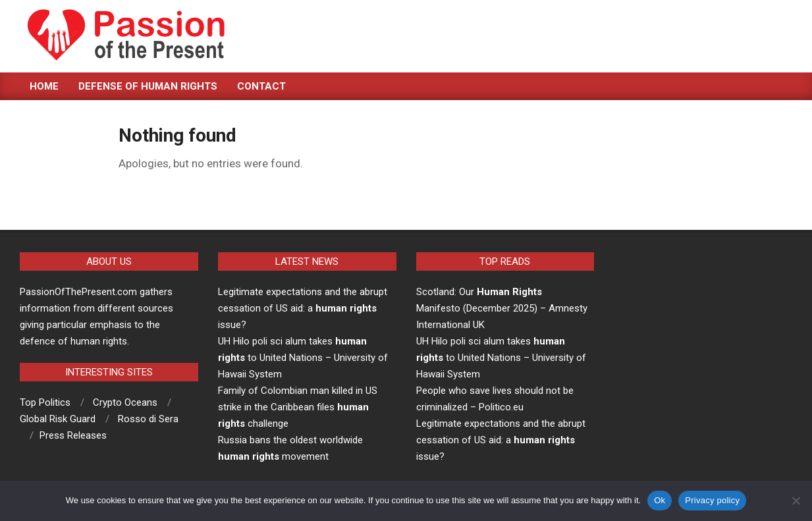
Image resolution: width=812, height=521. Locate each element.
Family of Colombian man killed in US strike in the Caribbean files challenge (298, 407)
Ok (660, 500)
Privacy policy (712, 500)
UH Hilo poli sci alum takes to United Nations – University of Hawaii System (303, 358)
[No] (796, 501)
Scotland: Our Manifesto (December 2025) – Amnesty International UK (502, 308)
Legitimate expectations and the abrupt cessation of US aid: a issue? (303, 308)
